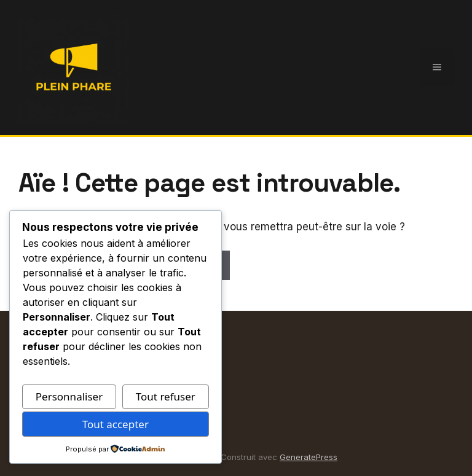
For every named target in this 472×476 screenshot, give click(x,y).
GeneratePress (309, 457)
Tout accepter (116, 424)
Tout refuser (166, 396)
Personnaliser (69, 396)
